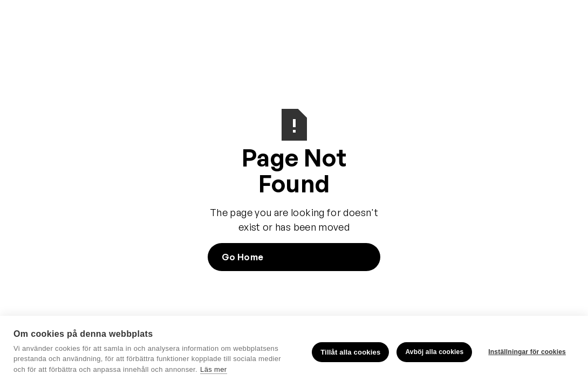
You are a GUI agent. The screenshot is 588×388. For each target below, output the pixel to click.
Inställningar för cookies (527, 352)
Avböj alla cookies (434, 352)
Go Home (242, 257)
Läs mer (213, 369)
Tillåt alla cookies (350, 352)
